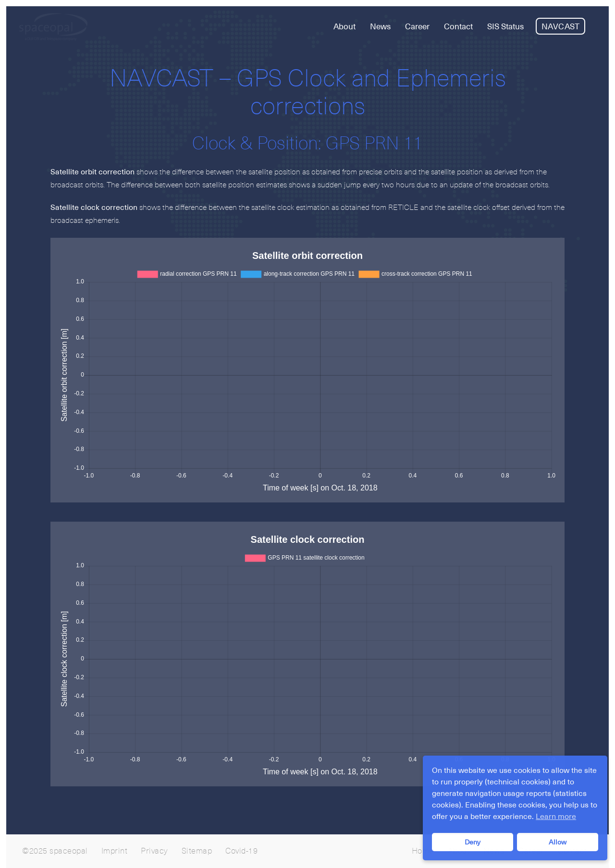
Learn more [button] (556, 817)
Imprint (115, 851)
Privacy (154, 851)
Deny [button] (473, 842)
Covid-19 (241, 851)
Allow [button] (558, 842)
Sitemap (197, 851)
